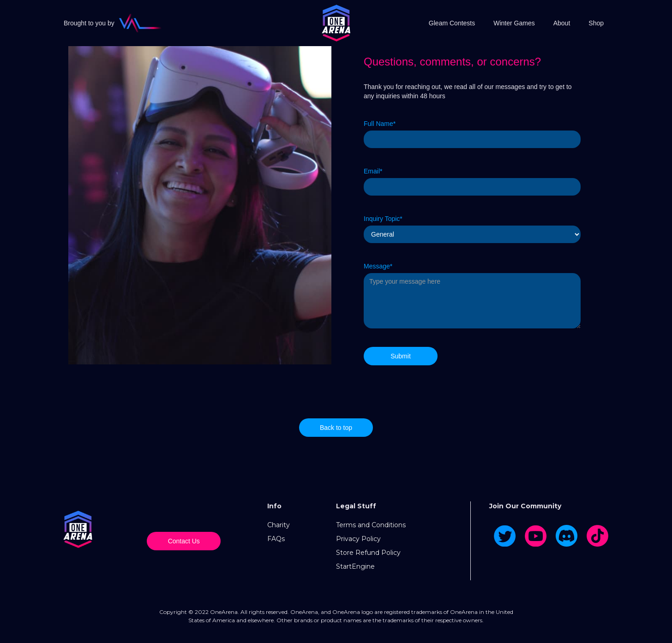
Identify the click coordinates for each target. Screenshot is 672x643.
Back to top (336, 428)
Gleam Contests (452, 23)
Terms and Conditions (371, 525)
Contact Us (184, 541)
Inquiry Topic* (383, 219)
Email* (373, 171)
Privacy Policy (358, 539)
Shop (596, 23)
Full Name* (380, 124)
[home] (336, 23)
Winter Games (514, 23)
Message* (378, 266)
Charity (279, 525)
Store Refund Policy (368, 553)
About (562, 23)
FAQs (276, 539)
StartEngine (355, 566)
